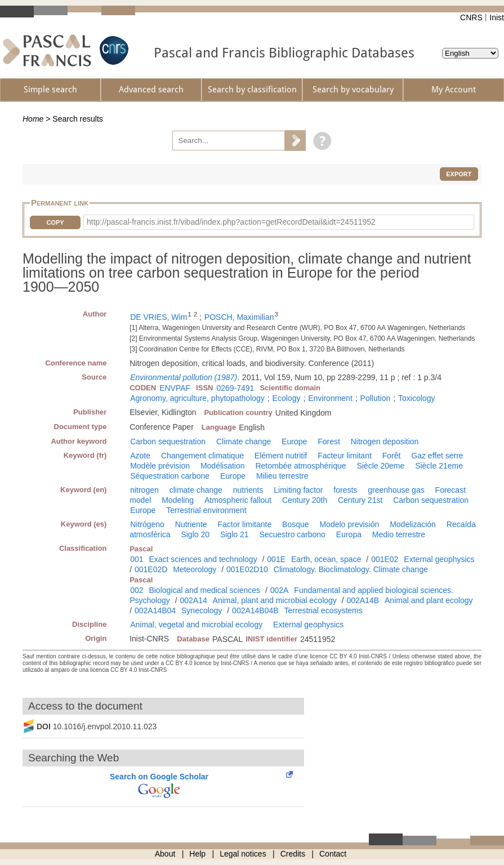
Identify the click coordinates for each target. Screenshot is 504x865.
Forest (329, 442)
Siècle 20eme (380, 466)
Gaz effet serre (437, 456)
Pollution (376, 398)
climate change (196, 490)
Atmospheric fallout (238, 500)
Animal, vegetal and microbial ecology (196, 625)
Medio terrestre (399, 534)
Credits (293, 854)
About (165, 854)
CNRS (471, 17)
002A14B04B (255, 610)
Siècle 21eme (439, 466)
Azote (140, 456)
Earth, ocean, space (326, 559)
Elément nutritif (281, 456)
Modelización (413, 524)
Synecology (202, 610)
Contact (333, 854)
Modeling (178, 500)
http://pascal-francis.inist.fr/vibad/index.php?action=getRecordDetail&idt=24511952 (231, 222)
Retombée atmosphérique (300, 466)
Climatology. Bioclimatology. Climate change (351, 569)
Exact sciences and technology (203, 559)
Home (33, 119)
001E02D (151, 569)
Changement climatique (202, 456)
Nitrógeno (147, 524)
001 (137, 559)
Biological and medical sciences (204, 590)
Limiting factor (298, 490)
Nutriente (191, 524)
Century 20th (305, 500)
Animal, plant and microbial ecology (275, 600)
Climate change (244, 442)
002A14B (363, 600)
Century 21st (360, 500)
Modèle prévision (160, 466)
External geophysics (439, 559)
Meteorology (195, 569)
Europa (349, 534)
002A (280, 590)
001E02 (385, 559)
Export (459, 174)
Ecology (287, 398)
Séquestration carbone (170, 476)
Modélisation (223, 466)
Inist (497, 17)
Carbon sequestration (168, 442)
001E (276, 559)
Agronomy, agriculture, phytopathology (197, 398)
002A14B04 (155, 610)
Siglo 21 (235, 534)
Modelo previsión (349, 524)
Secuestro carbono (292, 534)
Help (197, 854)
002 (137, 590)
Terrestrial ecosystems (324, 610)
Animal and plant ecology (429, 600)
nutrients (248, 490)
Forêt (392, 456)
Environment (330, 398)
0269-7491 (235, 388)
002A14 (193, 600)
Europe (294, 442)
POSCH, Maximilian (239, 317)
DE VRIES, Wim (159, 317)
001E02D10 (247, 569)
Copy (55, 222)
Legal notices (243, 854)
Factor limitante (244, 524)
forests (345, 490)
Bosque (295, 524)
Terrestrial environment (206, 510)
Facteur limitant (345, 456)
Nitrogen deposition (385, 442)
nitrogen (144, 490)
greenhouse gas (396, 490)
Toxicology (416, 398)
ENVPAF (175, 388)
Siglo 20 (195, 534)
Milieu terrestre (282, 476)
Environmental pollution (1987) (184, 377)
